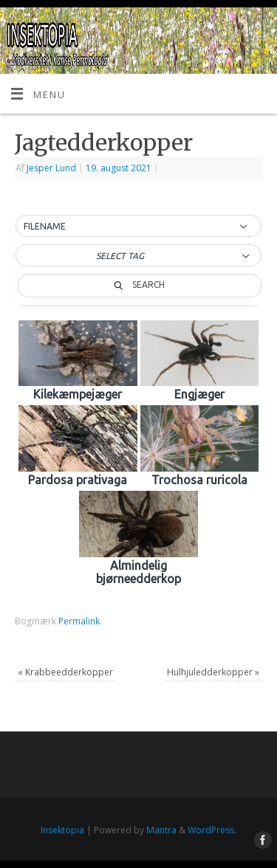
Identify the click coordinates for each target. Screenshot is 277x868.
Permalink (79, 621)
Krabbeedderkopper (65, 672)
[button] (138, 227)
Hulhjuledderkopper (213, 672)
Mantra (161, 830)
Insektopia (62, 830)
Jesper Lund (51, 168)
